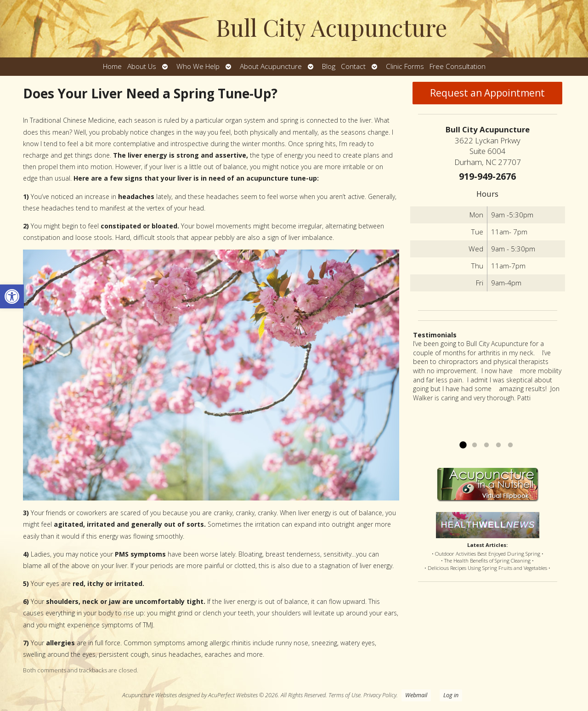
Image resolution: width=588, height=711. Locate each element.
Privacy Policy (380, 695)
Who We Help (198, 66)
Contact (353, 66)
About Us (142, 66)
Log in (451, 695)
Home (112, 66)
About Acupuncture (271, 66)
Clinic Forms (405, 66)
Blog (329, 66)
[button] (12, 296)
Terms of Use (345, 695)
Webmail (416, 695)
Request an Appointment (487, 93)
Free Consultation (458, 66)
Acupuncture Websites (150, 695)
